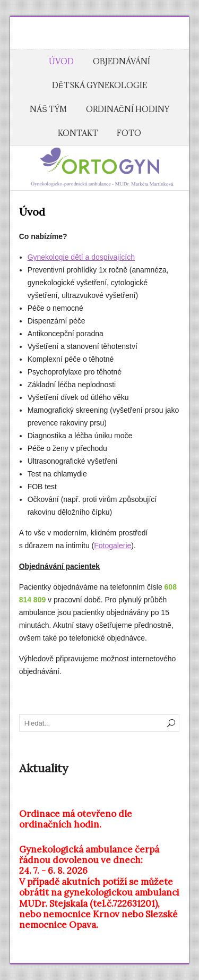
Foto (129, 133)
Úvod (61, 61)
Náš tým (48, 109)
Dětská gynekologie (99, 85)
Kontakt (78, 133)
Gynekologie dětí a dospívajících (81, 257)
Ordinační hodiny (128, 109)
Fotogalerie (113, 546)
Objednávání (122, 61)
